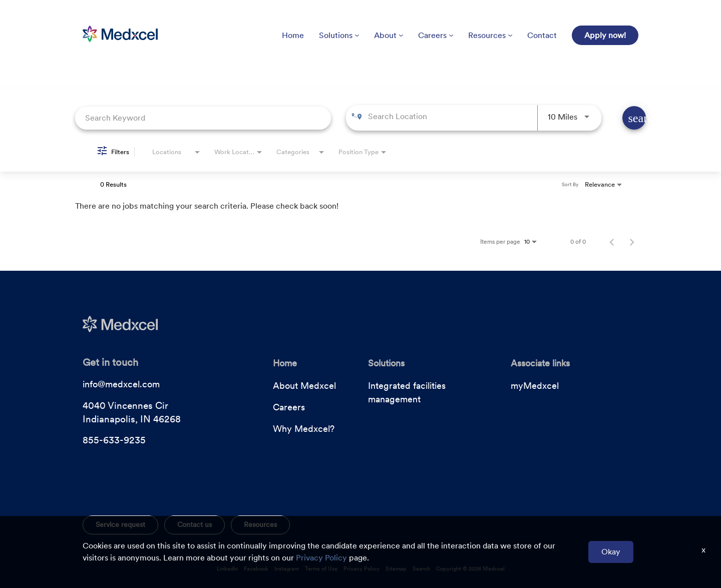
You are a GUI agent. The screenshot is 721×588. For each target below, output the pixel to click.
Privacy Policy (362, 568)
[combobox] (203, 118)
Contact (542, 35)
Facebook (256, 568)
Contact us (195, 524)
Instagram (287, 568)
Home (293, 35)
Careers (436, 35)
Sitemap (396, 568)
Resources (490, 35)
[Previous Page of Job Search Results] (612, 242)
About (389, 35)
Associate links (540, 363)
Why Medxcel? (304, 429)
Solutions (339, 35)
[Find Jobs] (634, 118)
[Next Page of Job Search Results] (632, 242)
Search (421, 568)
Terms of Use (321, 568)
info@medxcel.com (121, 384)
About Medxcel (304, 386)
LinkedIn (227, 568)
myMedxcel (535, 386)
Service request (120, 524)
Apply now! (605, 35)
